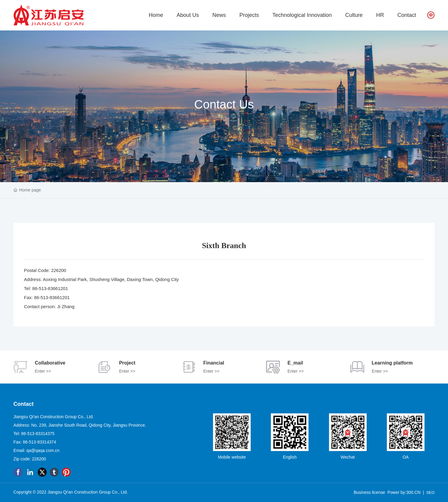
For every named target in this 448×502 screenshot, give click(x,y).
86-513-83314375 (38, 434)
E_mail (295, 363)
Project (127, 363)
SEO (430, 493)
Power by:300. (401, 492)
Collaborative (50, 363)
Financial (214, 363)
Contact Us (224, 104)
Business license (369, 492)
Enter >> (43, 371)
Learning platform (392, 363)
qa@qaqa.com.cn (43, 450)
